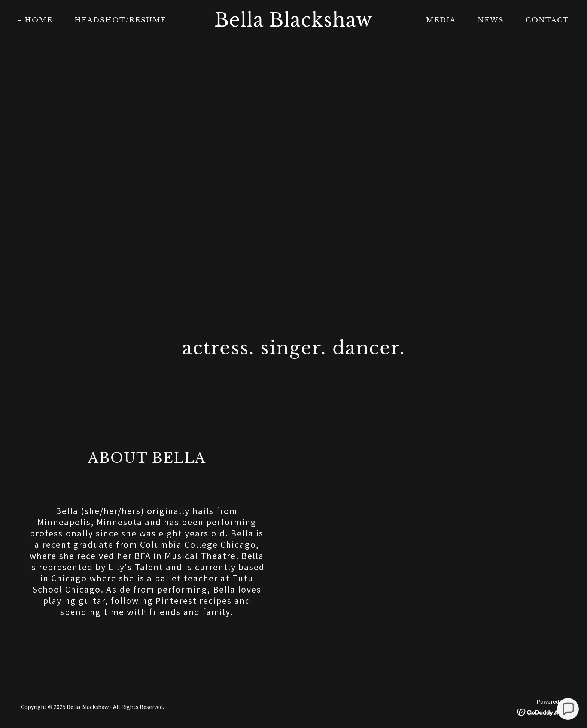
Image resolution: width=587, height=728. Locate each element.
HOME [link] (39, 20)
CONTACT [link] (547, 20)
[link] (294, 24)
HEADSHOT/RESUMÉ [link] (121, 20)
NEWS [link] (491, 20)
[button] (568, 709)
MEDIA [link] (441, 20)
